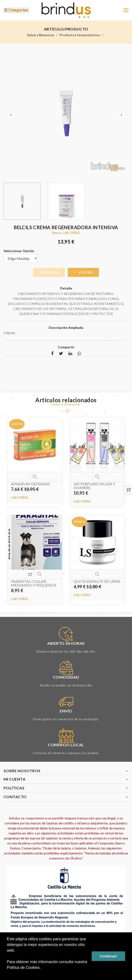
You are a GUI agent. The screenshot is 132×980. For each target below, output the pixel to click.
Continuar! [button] (108, 956)
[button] (8, 974)
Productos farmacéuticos (80, 35)
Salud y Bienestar (41, 35)
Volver (83, 272)
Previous (11, 115)
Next (121, 115)
